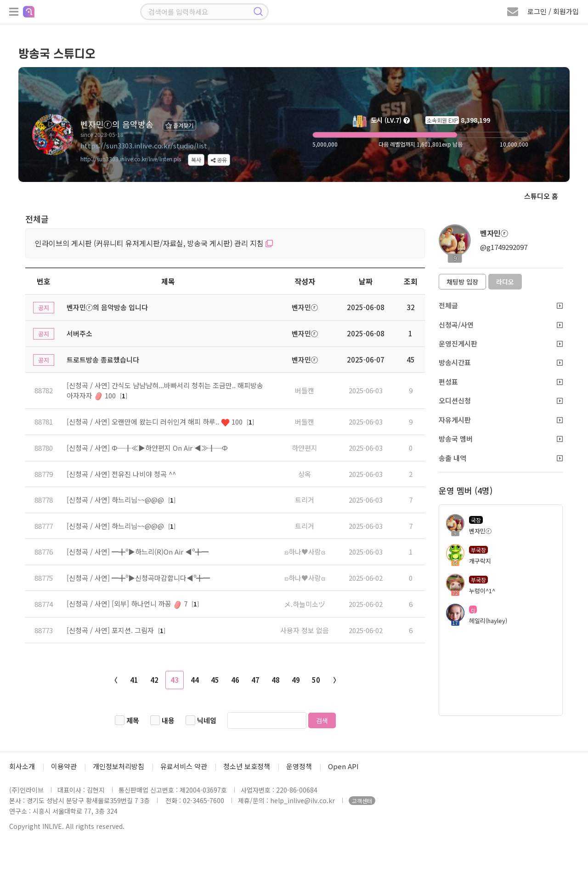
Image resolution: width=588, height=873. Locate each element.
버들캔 (305, 390)
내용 (168, 720)
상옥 (305, 474)
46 (235, 680)
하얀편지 (305, 448)
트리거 (305, 500)
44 (195, 680)
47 (255, 680)
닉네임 (207, 720)
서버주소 (79, 333)
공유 (219, 160)
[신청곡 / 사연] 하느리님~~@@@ (116, 500)
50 (316, 680)
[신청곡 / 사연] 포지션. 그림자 (111, 630)
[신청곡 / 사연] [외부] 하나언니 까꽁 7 (128, 604)
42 (154, 680)
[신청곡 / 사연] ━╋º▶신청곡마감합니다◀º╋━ (138, 578)
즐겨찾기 (179, 125)
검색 (322, 720)
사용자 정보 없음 (305, 630)
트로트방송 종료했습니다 (103, 360)
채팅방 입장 (462, 282)
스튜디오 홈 (541, 196)
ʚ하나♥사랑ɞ (305, 552)
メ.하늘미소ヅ (305, 604)
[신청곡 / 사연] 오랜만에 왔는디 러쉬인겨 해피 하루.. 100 (155, 422)
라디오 (505, 282)
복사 (196, 160)
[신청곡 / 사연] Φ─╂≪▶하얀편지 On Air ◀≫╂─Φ (147, 448)
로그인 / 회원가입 (553, 11)
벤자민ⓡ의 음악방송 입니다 (107, 307)
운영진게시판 (501, 343)
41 (134, 680)
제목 (133, 720)
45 (215, 680)
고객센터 (362, 801)
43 (175, 680)
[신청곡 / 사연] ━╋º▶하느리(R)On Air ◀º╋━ (138, 552)
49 (296, 680)
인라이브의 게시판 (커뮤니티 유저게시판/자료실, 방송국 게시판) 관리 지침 (154, 243)
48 (276, 680)
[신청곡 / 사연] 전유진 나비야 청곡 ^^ (121, 474)
